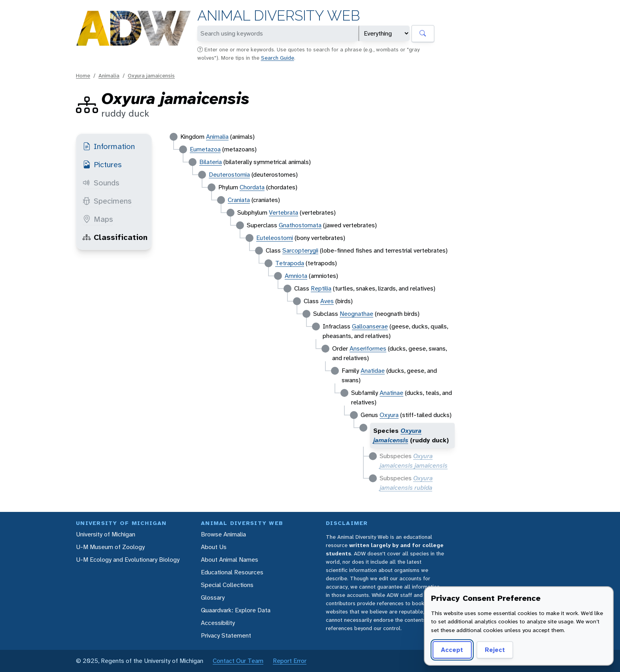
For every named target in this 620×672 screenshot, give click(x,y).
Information (109, 146)
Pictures (102, 164)
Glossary (213, 597)
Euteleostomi (275, 238)
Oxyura (389, 415)
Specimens (107, 201)
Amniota (296, 276)
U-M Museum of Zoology (110, 547)
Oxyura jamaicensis (151, 76)
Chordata (252, 187)
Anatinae (391, 393)
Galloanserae (370, 326)
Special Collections (227, 585)
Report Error (290, 661)
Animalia (109, 76)
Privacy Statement (226, 635)
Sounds (101, 183)
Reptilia (321, 288)
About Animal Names (230, 560)
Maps (98, 219)
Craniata (239, 200)
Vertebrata (284, 212)
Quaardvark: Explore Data (236, 610)
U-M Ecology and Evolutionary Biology (128, 560)
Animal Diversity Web (279, 16)
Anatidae (373, 371)
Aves (327, 301)
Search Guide (278, 58)
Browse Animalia (223, 534)
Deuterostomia (229, 175)
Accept (452, 650)
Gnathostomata (300, 225)
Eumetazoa (205, 149)
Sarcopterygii (300, 250)
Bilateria (211, 162)
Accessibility (218, 623)
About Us (214, 547)
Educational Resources (232, 572)
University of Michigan (106, 534)
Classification (115, 237)
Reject (495, 650)
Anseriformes (368, 348)
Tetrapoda (290, 263)
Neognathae (356, 314)
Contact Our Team (238, 661)
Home (83, 76)
